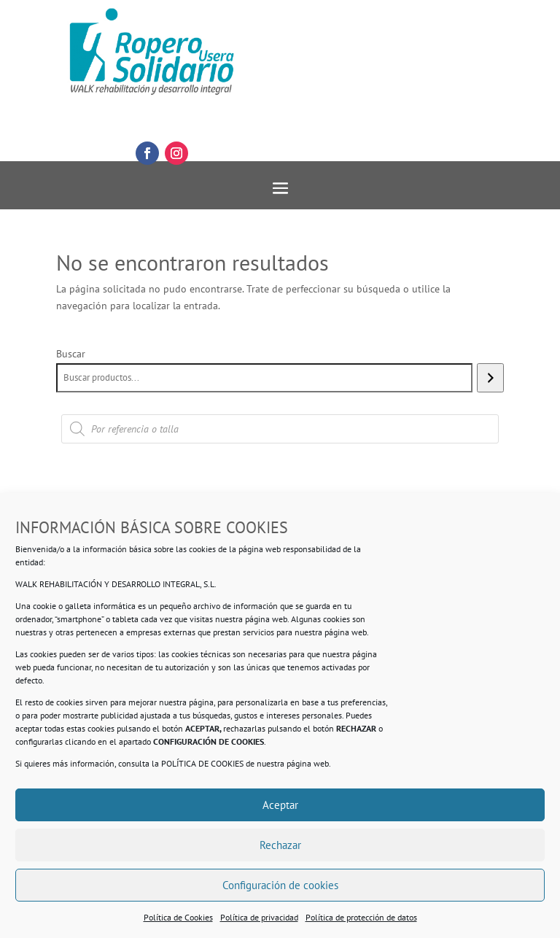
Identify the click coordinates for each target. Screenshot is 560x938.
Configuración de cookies (280, 885)
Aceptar (280, 805)
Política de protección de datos (361, 917)
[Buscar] (490, 378)
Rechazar (280, 845)
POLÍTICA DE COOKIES (202, 763)
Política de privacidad (259, 917)
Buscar (71, 354)
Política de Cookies (178, 917)
